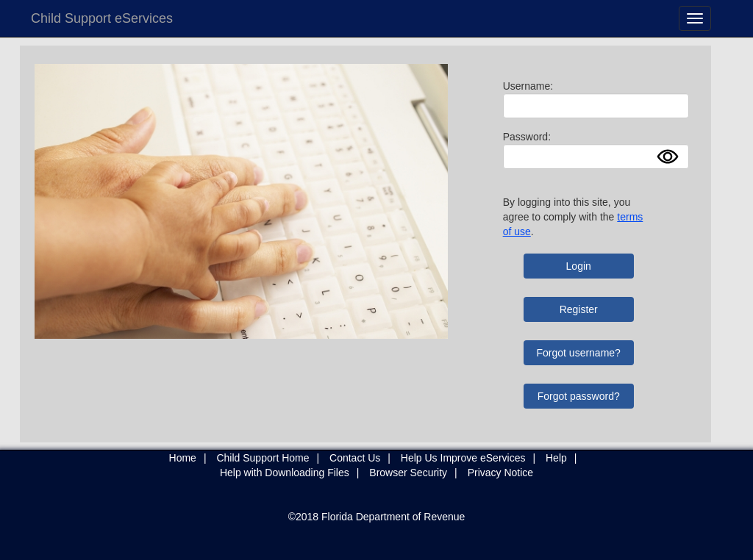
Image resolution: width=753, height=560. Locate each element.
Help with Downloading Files (285, 473)
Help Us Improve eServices (463, 458)
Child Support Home (263, 458)
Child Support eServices (102, 18)
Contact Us (355, 458)
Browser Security (408, 473)
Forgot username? (579, 353)
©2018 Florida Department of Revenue (377, 517)
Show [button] (672, 157)
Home (183, 458)
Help (556, 458)
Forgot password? (579, 396)
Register (579, 309)
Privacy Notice (500, 473)
